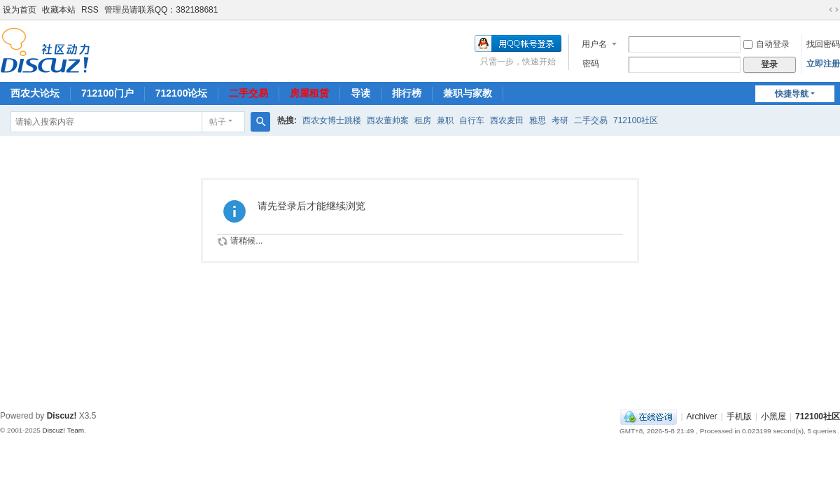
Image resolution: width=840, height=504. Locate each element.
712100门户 (107, 93)
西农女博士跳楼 (332, 120)
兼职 (445, 120)
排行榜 (407, 93)
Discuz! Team (63, 430)
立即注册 (823, 64)
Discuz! (62, 416)
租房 (423, 120)
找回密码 (823, 44)
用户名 (594, 44)
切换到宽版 (834, 10)
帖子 (218, 122)
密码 (591, 64)
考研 (560, 120)
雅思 (538, 120)
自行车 (472, 120)
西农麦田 (507, 120)
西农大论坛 (35, 93)
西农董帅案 (388, 120)
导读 (360, 93)
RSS (90, 10)
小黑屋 (773, 416)
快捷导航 (792, 94)
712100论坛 (182, 93)
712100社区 (636, 120)
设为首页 (20, 10)
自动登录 (766, 44)
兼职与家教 (468, 93)
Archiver (702, 416)
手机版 (739, 416)
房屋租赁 (309, 93)
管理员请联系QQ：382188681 (161, 10)
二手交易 (248, 93)
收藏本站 (59, 10)
